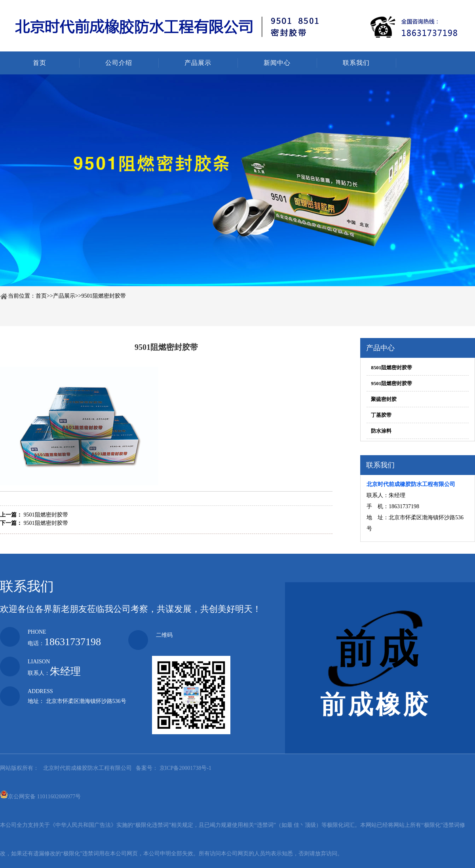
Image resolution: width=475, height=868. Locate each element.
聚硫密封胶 (384, 399)
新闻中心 (277, 63)
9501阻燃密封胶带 (104, 296)
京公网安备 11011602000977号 (40, 794)
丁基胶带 (381, 415)
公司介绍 (119, 63)
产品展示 (198, 63)
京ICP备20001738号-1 (185, 768)
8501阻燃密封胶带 (391, 368)
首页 (40, 63)
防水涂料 (381, 431)
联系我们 (356, 63)
